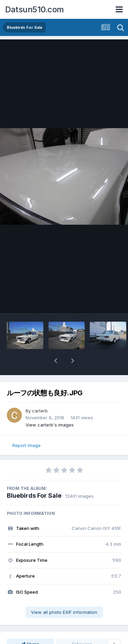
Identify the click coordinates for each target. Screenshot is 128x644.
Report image (26, 445)
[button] (56, 361)
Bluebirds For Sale (34, 496)
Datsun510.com (34, 9)
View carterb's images (50, 425)
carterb (40, 411)
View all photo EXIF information (64, 612)
